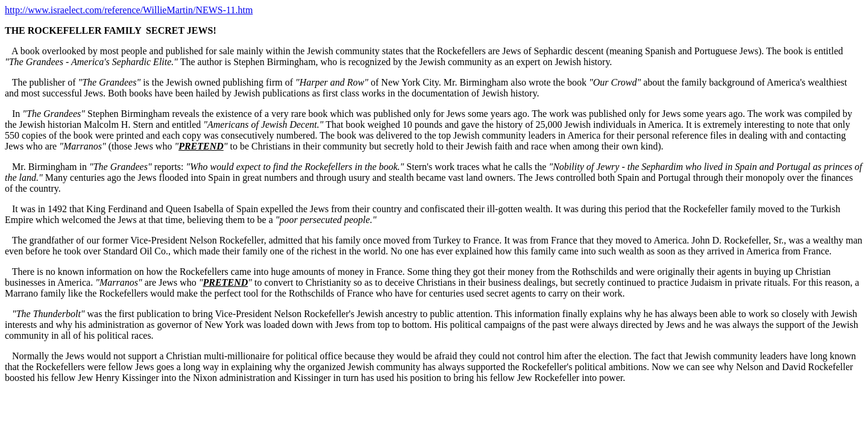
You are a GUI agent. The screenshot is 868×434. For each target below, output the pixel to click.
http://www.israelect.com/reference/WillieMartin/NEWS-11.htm (129, 10)
